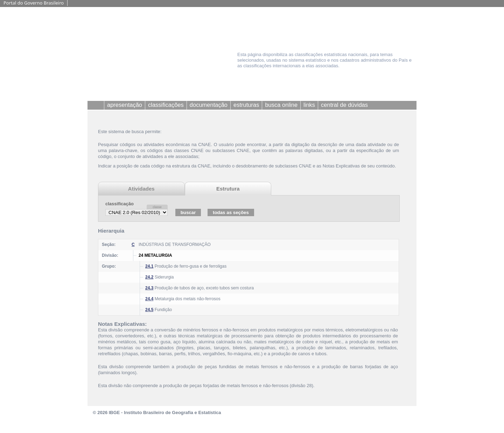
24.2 (149, 277)
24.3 (149, 288)
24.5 (149, 310)
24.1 (149, 266)
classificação (120, 204)
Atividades (141, 189)
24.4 (149, 299)
